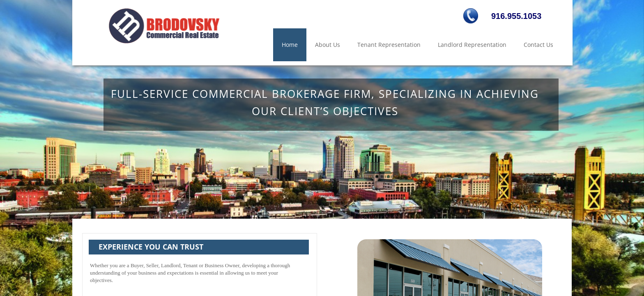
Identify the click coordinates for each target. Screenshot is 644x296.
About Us (328, 45)
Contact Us (538, 45)
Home (290, 45)
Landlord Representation (472, 45)
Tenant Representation (389, 45)
